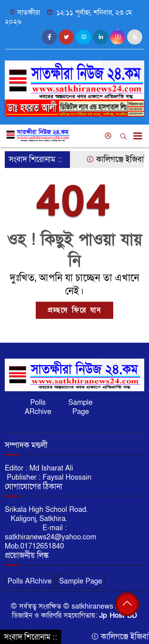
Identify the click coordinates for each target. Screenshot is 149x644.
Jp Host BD (118, 616)
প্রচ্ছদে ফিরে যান (74, 310)
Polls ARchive (38, 407)
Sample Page (80, 407)
